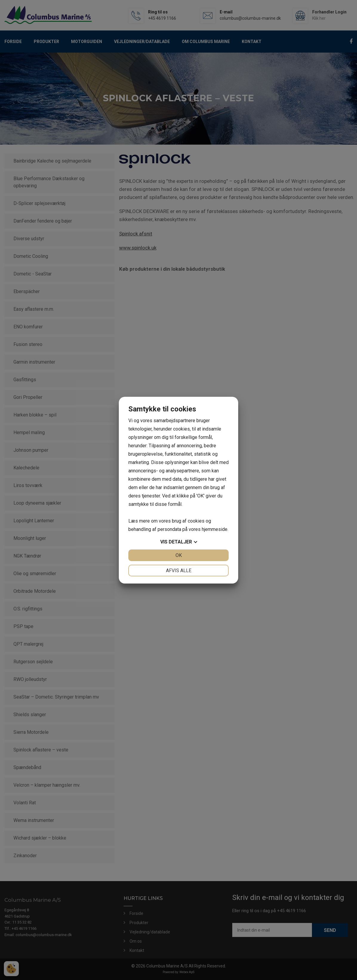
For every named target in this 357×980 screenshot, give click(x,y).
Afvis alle (179, 571)
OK (179, 555)
